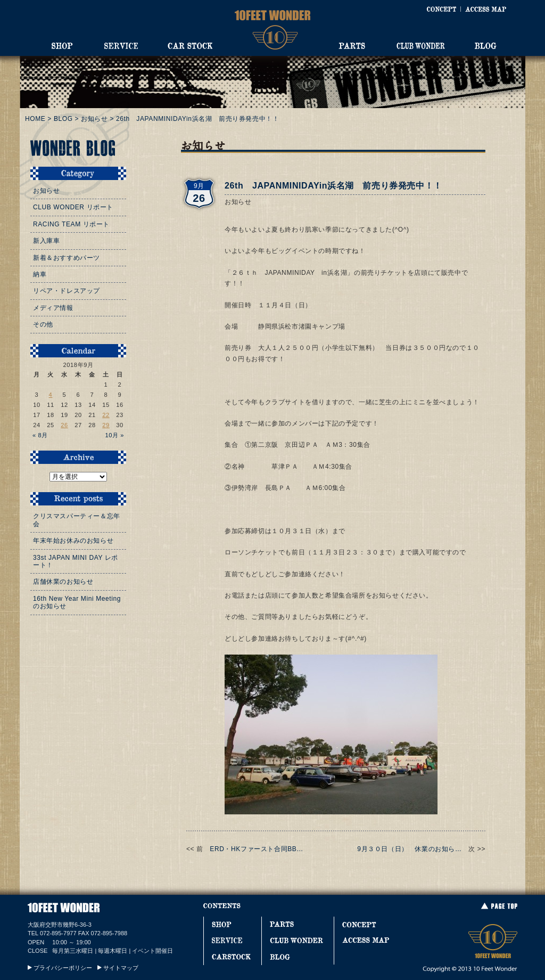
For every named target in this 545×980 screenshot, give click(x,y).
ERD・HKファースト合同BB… (257, 849)
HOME (35, 119)
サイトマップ (121, 968)
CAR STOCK (190, 46)
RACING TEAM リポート (71, 224)
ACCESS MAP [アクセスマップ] (486, 9)
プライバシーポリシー (63, 968)
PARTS (352, 46)
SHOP (62, 46)
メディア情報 (53, 308)
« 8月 (40, 435)
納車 (40, 274)
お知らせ (94, 119)
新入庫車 (46, 241)
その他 (43, 324)
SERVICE (121, 46)
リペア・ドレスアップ (67, 291)
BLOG (486, 46)
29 (106, 425)
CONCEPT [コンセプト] (441, 9)
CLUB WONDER (421, 46)
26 (64, 425)
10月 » (114, 435)
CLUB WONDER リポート (73, 207)
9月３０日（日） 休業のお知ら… (409, 849)
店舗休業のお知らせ (63, 582)
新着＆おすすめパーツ (67, 258)
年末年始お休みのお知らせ (73, 541)
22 (106, 415)
